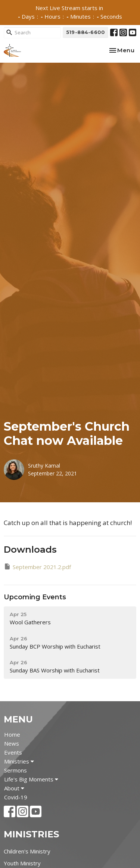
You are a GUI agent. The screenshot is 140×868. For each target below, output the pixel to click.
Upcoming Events (35, 597)
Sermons (15, 770)
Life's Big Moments (31, 779)
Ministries (19, 761)
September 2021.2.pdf (37, 567)
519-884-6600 (85, 32)
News (12, 743)
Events (13, 752)
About (14, 788)
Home (12, 734)
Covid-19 (16, 797)
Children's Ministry (27, 851)
